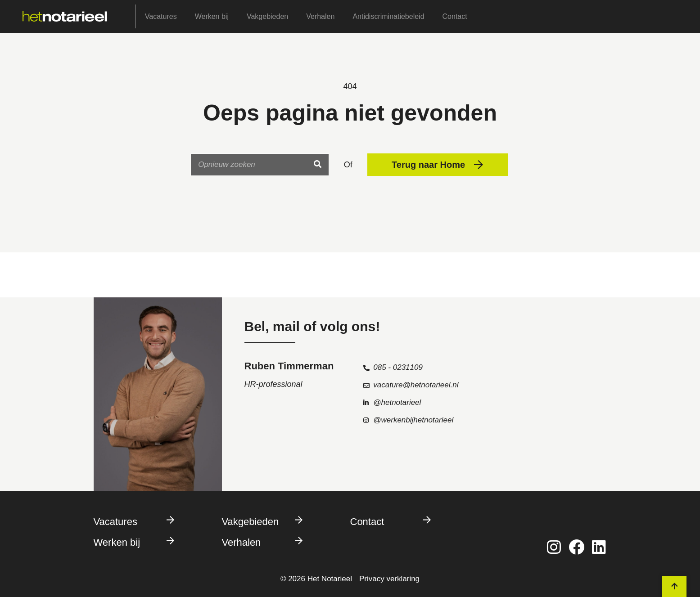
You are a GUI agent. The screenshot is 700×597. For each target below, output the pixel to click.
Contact (455, 16)
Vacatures (161, 16)
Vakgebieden (267, 16)
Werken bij (212, 16)
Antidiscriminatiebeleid (388, 16)
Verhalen (320, 16)
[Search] (317, 165)
